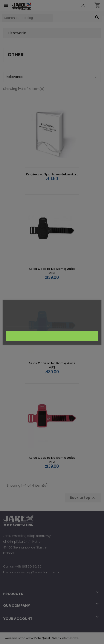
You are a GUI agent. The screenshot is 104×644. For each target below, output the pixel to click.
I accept (52, 336)
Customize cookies (48, 324)
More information (19, 324)
